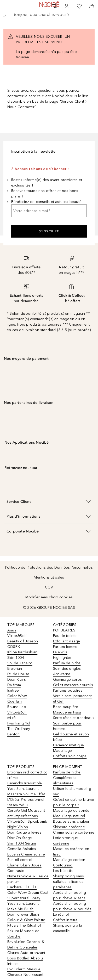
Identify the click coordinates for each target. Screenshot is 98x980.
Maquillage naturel (69, 816)
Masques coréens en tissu (71, 852)
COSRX (14, 647)
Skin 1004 (16, 658)
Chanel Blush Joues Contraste (24, 868)
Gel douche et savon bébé (71, 737)
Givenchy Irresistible (25, 783)
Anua (12, 630)
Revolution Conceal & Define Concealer (26, 945)
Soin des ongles (67, 669)
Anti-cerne (62, 674)
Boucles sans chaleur (71, 821)
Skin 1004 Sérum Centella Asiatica (22, 846)
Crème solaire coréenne (74, 832)
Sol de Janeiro (20, 663)
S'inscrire (49, 231)
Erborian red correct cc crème (27, 775)
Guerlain (15, 701)
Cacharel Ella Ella (22, 887)
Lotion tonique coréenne (66, 841)
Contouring (63, 865)
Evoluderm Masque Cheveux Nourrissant (25, 972)
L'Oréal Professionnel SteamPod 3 (26, 802)
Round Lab (17, 707)
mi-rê (11, 718)
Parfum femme (65, 647)
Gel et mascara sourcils (73, 685)
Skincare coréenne (69, 827)
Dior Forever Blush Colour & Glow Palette (26, 917)
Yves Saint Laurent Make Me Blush (23, 906)
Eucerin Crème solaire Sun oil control (26, 857)
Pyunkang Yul (19, 723)
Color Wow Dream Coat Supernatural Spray (28, 895)
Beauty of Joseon (23, 641)
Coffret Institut (65, 920)
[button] (49, 501)
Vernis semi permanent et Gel (73, 699)
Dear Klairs (17, 680)
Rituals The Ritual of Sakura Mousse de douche (24, 931)
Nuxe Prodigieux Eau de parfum (28, 879)
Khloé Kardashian (22, 652)
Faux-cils (60, 652)
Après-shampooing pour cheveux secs (70, 895)
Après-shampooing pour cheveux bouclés (72, 906)
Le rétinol (61, 914)
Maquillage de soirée (71, 811)
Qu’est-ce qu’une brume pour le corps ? (74, 802)
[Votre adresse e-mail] (49, 211)
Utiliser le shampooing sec (72, 791)
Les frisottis (63, 871)
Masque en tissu (67, 712)
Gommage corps (68, 680)
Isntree (13, 690)
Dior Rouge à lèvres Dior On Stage (24, 835)
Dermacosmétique (69, 745)
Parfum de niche (67, 663)
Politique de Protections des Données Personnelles (49, 567)
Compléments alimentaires (65, 780)
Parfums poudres (68, 690)
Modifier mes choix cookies (49, 597)
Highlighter (62, 658)
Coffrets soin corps (70, 756)
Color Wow (17, 696)
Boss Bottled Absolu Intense (25, 961)
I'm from (14, 685)
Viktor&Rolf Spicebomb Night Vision (27, 824)
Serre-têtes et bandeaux (74, 718)
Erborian (15, 669)
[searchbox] (49, 15)
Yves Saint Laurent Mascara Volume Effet (26, 791)
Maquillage (63, 751)
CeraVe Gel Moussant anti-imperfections (26, 813)
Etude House (18, 674)
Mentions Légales (49, 577)
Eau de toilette (65, 636)
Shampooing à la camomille (68, 928)
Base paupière (66, 707)
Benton (13, 734)
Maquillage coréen (69, 860)
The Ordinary (19, 729)
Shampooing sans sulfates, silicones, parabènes (69, 882)
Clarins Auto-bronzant (26, 953)
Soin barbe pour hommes (67, 726)
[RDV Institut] (54, 6)
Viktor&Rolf (17, 636)
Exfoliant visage (67, 641)
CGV (49, 587)
